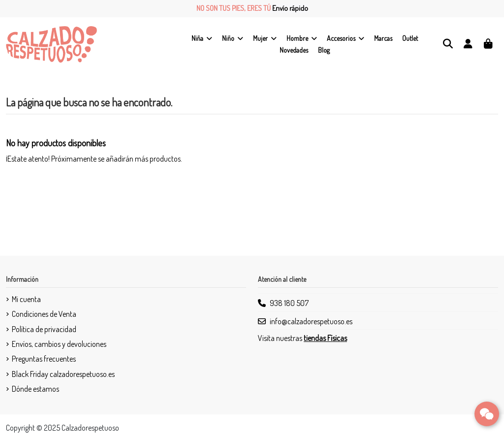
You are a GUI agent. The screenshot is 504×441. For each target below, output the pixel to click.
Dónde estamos (35, 389)
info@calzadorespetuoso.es (311, 321)
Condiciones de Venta (44, 314)
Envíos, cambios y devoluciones (59, 344)
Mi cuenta (26, 299)
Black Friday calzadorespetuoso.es (63, 374)
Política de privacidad (44, 329)
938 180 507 (289, 303)
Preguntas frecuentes (44, 359)
